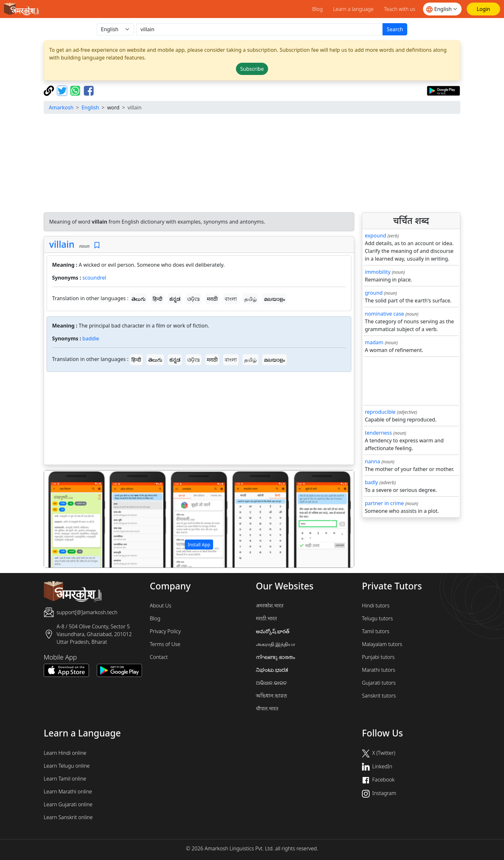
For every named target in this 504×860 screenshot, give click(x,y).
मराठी (212, 299)
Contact (159, 657)
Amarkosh (61, 107)
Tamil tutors (376, 631)
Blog (317, 9)
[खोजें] (260, 29)
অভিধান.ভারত (271, 696)
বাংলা (231, 299)
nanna (373, 461)
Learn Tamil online (65, 779)
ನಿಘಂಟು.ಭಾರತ (272, 670)
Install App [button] (199, 545)
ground (374, 293)
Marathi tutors (379, 670)
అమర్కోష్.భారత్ (273, 631)
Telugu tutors (377, 618)
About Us (161, 606)
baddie (91, 338)
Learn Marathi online (68, 791)
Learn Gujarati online (68, 804)
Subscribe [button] (252, 69)
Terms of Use (165, 644)
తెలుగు (139, 299)
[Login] (483, 9)
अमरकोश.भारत (270, 606)
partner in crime (384, 503)
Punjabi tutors (378, 657)
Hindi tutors (376, 606)
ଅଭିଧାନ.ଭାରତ (271, 683)
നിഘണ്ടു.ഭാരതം (275, 657)
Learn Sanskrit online (68, 817)
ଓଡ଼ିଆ (194, 299)
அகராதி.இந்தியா (275, 644)
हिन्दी (157, 299)
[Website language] (442, 9)
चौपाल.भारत (267, 708)
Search (395, 29)
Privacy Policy (165, 631)
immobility (378, 272)
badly (371, 482)
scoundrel (94, 278)
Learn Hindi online (65, 753)
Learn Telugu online (67, 766)
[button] (67, 519)
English (90, 107)
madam (374, 342)
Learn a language (353, 9)
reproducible (380, 412)
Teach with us (400, 9)
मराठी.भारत (266, 618)
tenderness (378, 433)
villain (62, 244)
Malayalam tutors (382, 644)
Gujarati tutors (379, 683)
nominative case (384, 314)
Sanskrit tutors (379, 696)
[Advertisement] (252, 164)
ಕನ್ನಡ (175, 299)
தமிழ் (251, 299)
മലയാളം (274, 299)
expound (375, 236)
